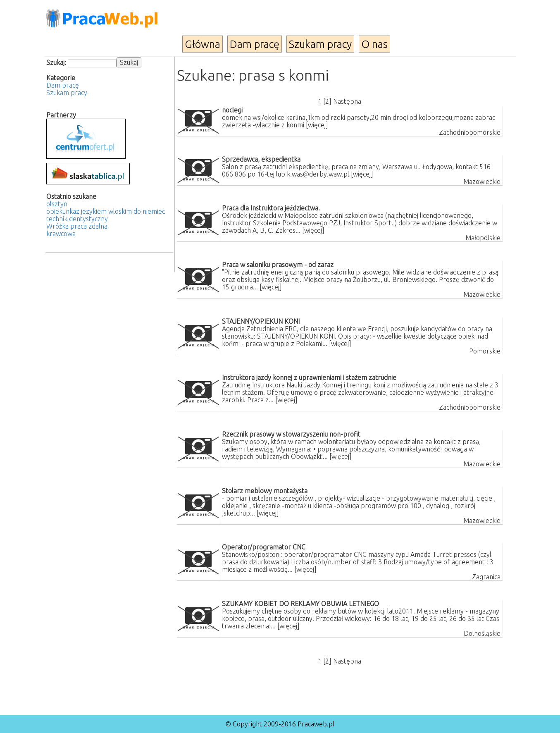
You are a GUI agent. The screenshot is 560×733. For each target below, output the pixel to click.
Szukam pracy (320, 44)
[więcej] (317, 125)
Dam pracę (255, 44)
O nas (374, 44)
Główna (203, 44)
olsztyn (57, 204)
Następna (347, 101)
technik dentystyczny (77, 219)
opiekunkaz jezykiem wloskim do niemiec (106, 211)
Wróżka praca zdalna (77, 226)
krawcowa (61, 234)
